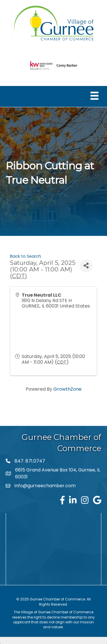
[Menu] (94, 96)
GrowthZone (67, 389)
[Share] (86, 266)
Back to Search (26, 256)
